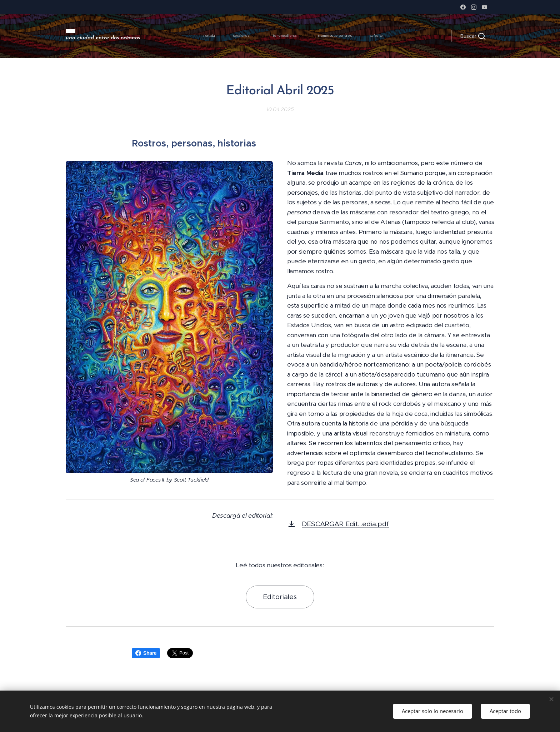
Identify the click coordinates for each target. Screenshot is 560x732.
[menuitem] (316, 36)
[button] (473, 36)
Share (146, 653)
